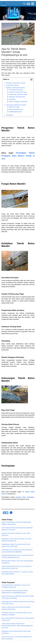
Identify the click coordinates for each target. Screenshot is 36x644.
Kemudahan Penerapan (16, 90)
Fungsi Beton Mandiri (12, 85)
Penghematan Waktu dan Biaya (18, 94)
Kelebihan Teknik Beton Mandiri (15, 88)
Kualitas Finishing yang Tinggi (18, 92)
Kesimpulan (9, 115)
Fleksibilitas (12, 99)
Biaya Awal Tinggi (14, 107)
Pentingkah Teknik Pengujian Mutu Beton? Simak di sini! (18, 156)
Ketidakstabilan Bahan (15, 112)
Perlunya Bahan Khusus (16, 109)
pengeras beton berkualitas (25, 497)
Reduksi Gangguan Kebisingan (18, 102)
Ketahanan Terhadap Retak (17, 97)
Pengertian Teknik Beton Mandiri (16, 83)
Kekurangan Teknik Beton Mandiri (16, 105)
